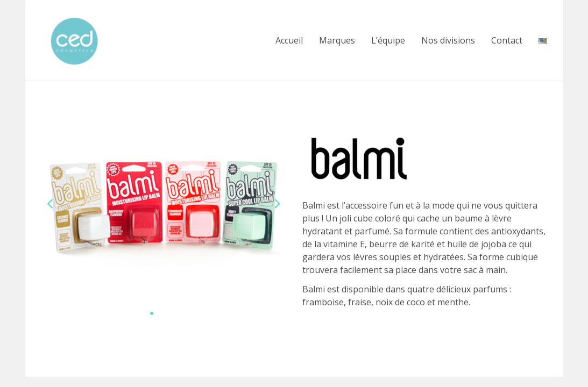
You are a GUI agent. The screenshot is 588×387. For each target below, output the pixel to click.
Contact (507, 40)
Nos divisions (448, 40)
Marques (337, 40)
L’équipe (388, 40)
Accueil (289, 40)
